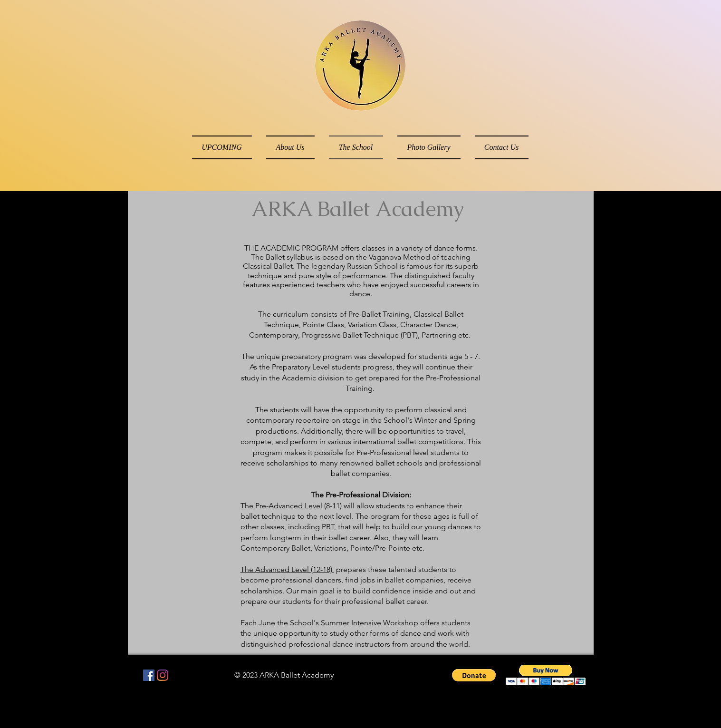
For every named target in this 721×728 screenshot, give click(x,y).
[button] (474, 675)
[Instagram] (163, 675)
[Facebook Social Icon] (149, 675)
